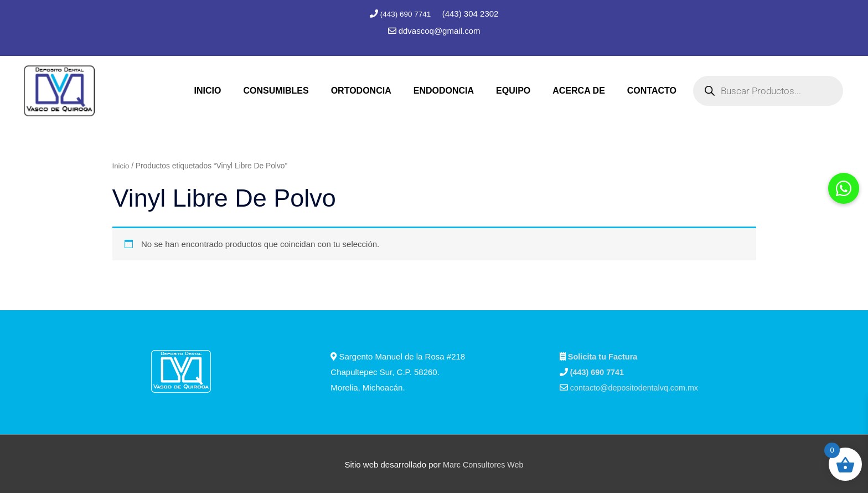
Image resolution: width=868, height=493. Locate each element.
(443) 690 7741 (406, 14)
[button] (844, 188)
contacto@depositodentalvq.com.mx (637, 386)
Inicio (121, 164)
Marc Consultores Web (483, 463)
